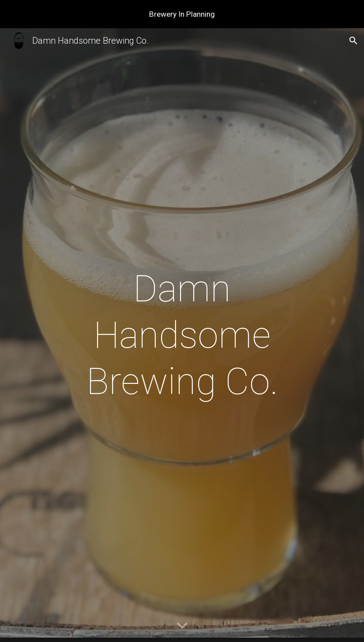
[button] (353, 41)
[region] (182, 14)
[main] (182, 335)
